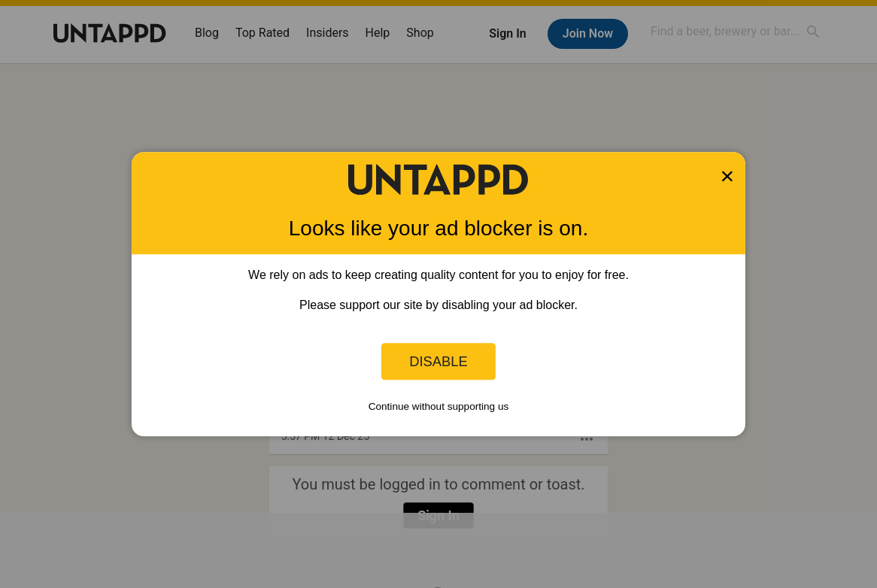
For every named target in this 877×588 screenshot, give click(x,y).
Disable (438, 361)
